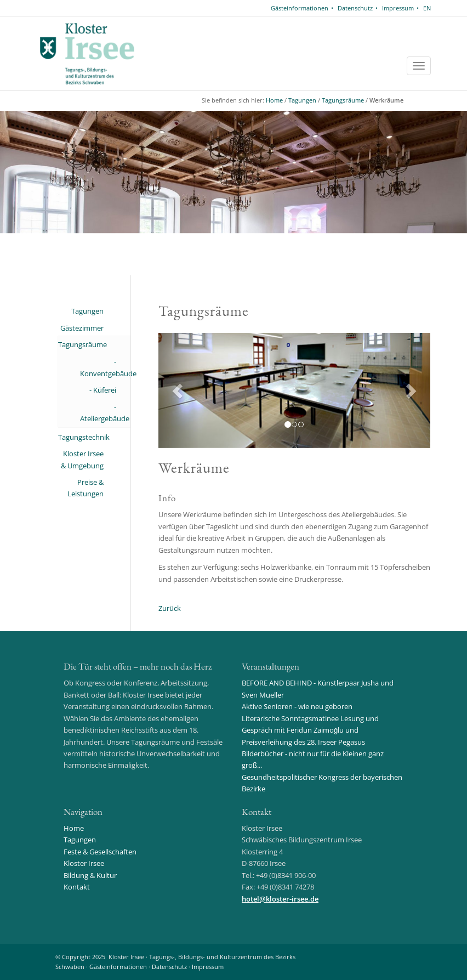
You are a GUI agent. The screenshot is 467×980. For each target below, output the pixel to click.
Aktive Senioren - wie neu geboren (297, 706)
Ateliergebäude (98, 418)
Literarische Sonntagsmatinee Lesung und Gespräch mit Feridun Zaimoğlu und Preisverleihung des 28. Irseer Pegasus (310, 730)
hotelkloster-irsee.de (280, 899)
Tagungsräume (343, 100)
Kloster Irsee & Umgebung (82, 459)
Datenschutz (355, 8)
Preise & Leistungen (86, 488)
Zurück (170, 608)
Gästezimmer (82, 328)
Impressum (398, 8)
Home (274, 100)
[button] (179, 390)
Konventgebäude (98, 373)
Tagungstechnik (81, 437)
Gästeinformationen (300, 8)
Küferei (105, 390)
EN (427, 8)
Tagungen (302, 100)
